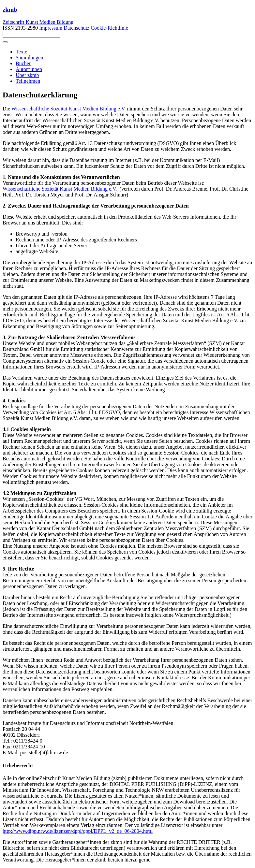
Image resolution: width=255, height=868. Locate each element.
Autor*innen (29, 69)
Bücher (23, 63)
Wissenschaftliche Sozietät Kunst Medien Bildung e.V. (60, 189)
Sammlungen (29, 58)
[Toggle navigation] (5, 42)
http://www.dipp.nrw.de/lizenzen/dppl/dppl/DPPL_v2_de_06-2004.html (78, 831)
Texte (21, 52)
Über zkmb (27, 75)
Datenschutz (76, 28)
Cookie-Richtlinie (109, 28)
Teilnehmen (28, 81)
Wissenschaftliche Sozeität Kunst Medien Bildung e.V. (69, 109)
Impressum (51, 28)
